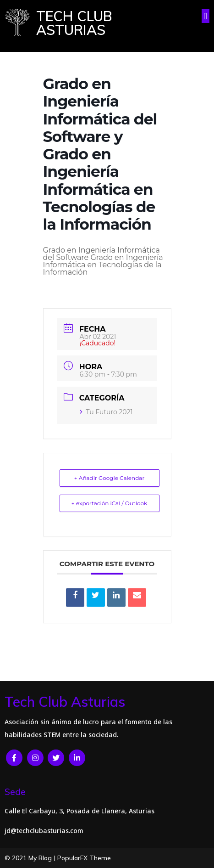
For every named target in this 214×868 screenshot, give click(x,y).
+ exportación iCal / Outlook (109, 503)
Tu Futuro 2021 (106, 412)
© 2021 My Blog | (31, 858)
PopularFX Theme (84, 858)
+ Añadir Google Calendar (109, 478)
